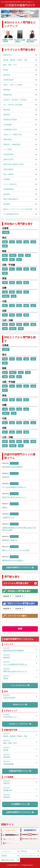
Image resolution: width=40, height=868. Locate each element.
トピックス (14, 463)
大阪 (5, 292)
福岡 (5, 324)
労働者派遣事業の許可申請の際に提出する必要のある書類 (19, 529)
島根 (26, 306)
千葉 (28, 255)
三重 (19, 283)
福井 (26, 269)
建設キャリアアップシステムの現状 (16, 550)
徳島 (12, 315)
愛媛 (26, 315)
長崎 (33, 324)
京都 (19, 292)
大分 (26, 324)
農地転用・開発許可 (10, 540)
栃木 (19, 260)
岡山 (5, 306)
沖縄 (21, 329)
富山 (12, 269)
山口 (33, 306)
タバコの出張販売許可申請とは (14, 487)
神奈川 (13, 255)
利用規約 (4, 856)
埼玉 (21, 255)
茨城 (5, 260)
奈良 (26, 292)
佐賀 (12, 324)
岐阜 (26, 283)
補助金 (5, 507)
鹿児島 (13, 329)
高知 (19, 315)
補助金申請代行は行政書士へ (13, 560)
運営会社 (24, 851)
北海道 (6, 232)
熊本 (19, 324)
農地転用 (6, 477)
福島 (5, 246)
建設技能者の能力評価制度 (12, 467)
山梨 (33, 269)
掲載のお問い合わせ (8, 860)
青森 (5, 242)
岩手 (12, 242)
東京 (5, 255)
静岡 (5, 283)
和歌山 (6, 296)
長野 (5, 273)
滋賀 (12, 292)
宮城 (26, 242)
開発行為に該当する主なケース (14, 497)
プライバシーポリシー (29, 856)
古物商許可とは (8, 517)
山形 (33, 242)
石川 (19, 269)
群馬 (12, 260)
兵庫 (14, 296)
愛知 (12, 283)
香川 (5, 315)
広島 (12, 306)
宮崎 (5, 329)
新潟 (5, 269)
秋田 (19, 242)
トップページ (6, 851)
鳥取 (19, 306)
